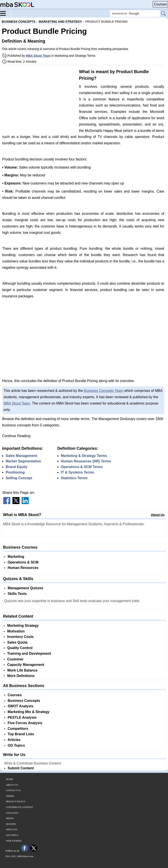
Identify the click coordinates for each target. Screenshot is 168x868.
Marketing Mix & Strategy (29, 712)
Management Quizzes (25, 588)
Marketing (16, 557)
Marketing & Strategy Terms (84, 456)
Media (10, 818)
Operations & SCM (23, 562)
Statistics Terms (74, 478)
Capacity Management (26, 665)
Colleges (12, 813)
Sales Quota (17, 642)
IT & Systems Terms (77, 472)
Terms (10, 796)
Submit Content (21, 768)
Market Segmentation (23, 461)
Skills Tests (17, 594)
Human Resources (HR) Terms (86, 461)
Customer (15, 659)
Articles (14, 740)
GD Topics (16, 745)
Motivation (16, 631)
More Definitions (21, 676)
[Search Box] (135, 14)
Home (9, 779)
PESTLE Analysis (22, 717)
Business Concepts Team (103, 391)
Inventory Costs (20, 637)
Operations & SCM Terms (82, 467)
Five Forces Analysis (25, 723)
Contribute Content (19, 807)
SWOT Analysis (21, 706)
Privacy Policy (16, 801)
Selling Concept (19, 478)
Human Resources (23, 568)
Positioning (15, 472)
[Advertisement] (39, 99)
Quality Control (20, 648)
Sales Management (21, 456)
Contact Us (13, 790)
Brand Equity (17, 467)
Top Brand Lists (21, 734)
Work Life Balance (22, 670)
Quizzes (11, 824)
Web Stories (14, 841)
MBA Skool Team (38, 56)
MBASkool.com (25, 856)
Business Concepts (24, 701)
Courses (160, 4)
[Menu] (6, 13)
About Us (158, 515)
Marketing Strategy (23, 626)
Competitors (18, 729)
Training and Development (29, 654)
